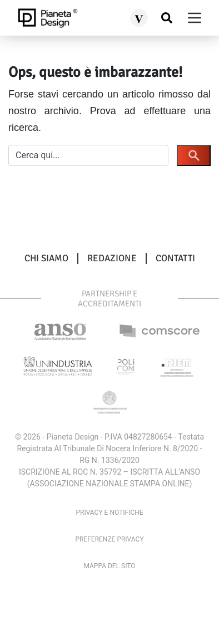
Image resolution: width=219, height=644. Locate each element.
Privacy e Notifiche (109, 513)
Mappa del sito (109, 566)
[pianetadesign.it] (48, 18)
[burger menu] (195, 18)
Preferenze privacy (109, 539)
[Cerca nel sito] (167, 18)
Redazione (112, 258)
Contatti (175, 258)
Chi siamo (46, 258)
